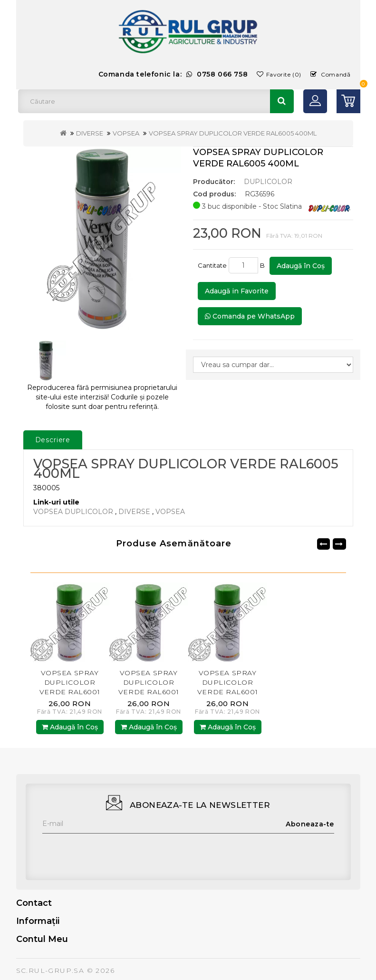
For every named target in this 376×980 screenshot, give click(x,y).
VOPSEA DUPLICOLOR (73, 512)
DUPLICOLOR (268, 182)
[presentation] (115, 852)
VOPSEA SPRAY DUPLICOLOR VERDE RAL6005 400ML (233, 133)
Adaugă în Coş (301, 266)
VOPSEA (126, 133)
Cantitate (212, 265)
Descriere (53, 440)
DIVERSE (90, 133)
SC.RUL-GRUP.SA (50, 970)
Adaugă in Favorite (237, 291)
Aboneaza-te (310, 824)
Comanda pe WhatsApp (250, 316)
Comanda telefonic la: (173, 74)
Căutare (282, 101)
